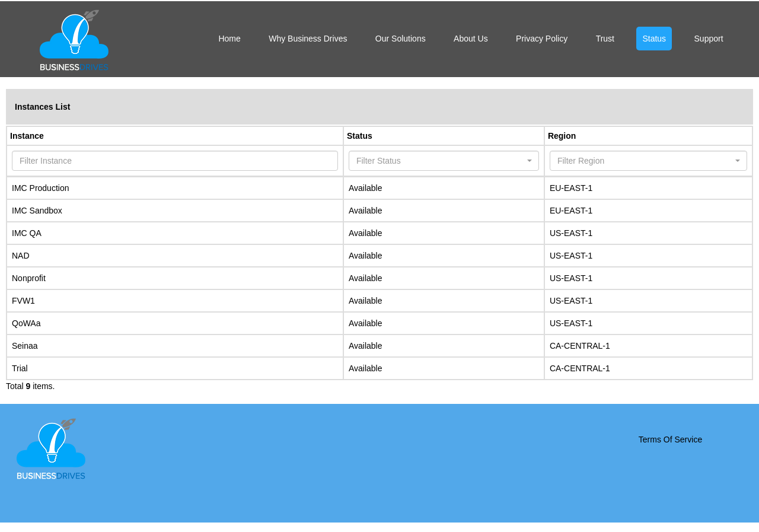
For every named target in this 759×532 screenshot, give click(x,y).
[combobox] (444, 161)
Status (360, 136)
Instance (27, 136)
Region (562, 136)
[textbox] (440, 161)
